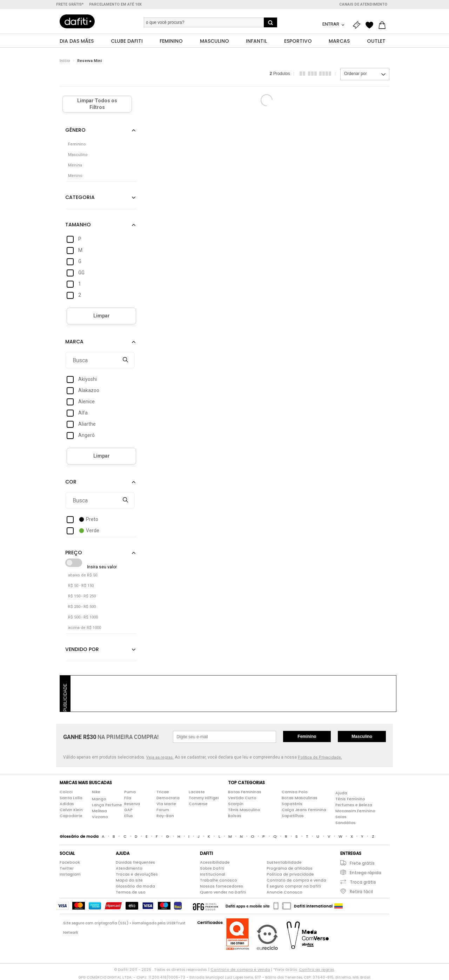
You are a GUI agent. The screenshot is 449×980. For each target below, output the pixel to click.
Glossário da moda (135, 886)
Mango (99, 799)
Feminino (307, 737)
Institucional (213, 875)
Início (65, 61)
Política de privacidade (290, 875)
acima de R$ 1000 (85, 628)
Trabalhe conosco (219, 880)
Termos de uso (131, 892)
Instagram (70, 875)
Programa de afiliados (290, 869)
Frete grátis (362, 864)
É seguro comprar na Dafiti (294, 886)
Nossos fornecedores (222, 886)
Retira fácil (361, 892)
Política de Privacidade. (320, 758)
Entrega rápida (366, 873)
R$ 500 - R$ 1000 (83, 618)
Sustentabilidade (284, 863)
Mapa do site (129, 880)
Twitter (67, 869)
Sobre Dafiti (212, 869)
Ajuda (341, 793)
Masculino (362, 737)
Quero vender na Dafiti (223, 892)
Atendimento (129, 869)
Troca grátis (363, 882)
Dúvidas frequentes (135, 863)
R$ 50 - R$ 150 (81, 586)
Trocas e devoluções (137, 875)
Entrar (331, 24)
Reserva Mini (89, 61)
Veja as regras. (160, 758)
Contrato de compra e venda (296, 880)
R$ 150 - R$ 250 (82, 597)
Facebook (70, 863)
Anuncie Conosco (284, 892)
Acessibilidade (215, 863)
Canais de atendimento (363, 4)
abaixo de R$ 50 (83, 575)
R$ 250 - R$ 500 (82, 607)
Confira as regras (317, 970)
